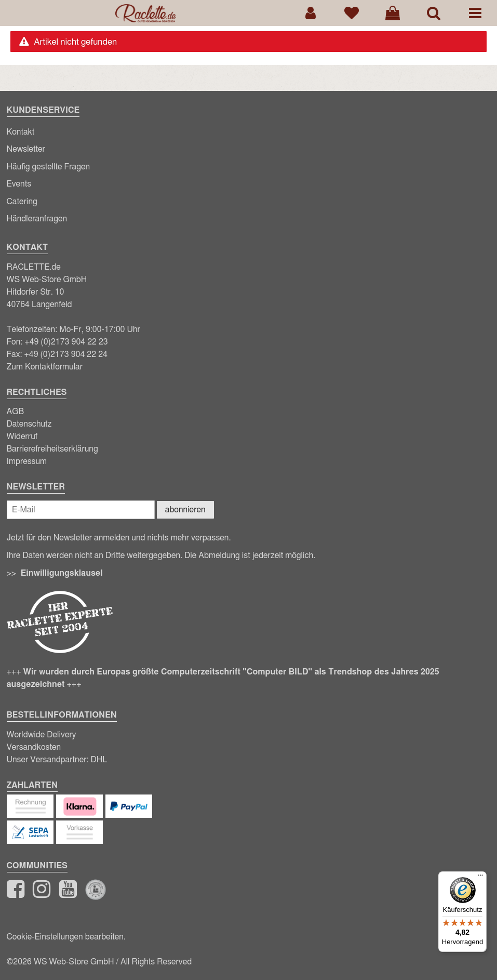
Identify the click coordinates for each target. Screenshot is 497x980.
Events (19, 184)
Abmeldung (219, 555)
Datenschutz (29, 424)
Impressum (27, 461)
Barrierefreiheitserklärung (52, 449)
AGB (16, 412)
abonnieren (185, 510)
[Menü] (480, 878)
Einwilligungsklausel (62, 573)
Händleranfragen (37, 219)
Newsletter (26, 149)
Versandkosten (34, 747)
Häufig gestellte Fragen (49, 167)
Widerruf (22, 436)
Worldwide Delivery (42, 735)
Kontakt (21, 132)
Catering (22, 202)
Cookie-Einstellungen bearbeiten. (66, 937)
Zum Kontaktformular (45, 367)
